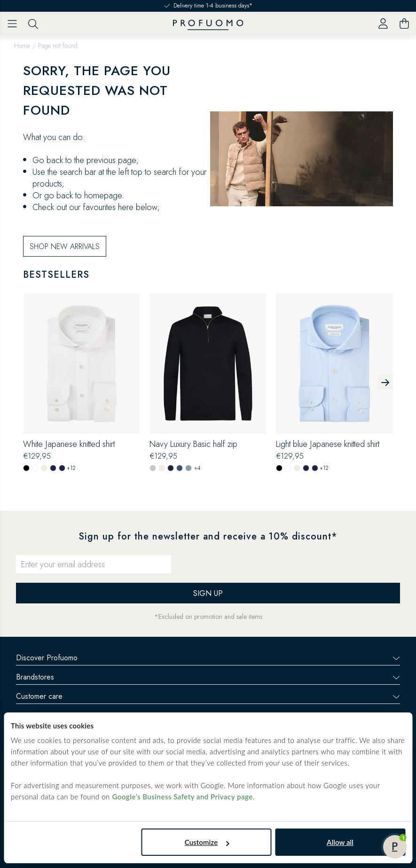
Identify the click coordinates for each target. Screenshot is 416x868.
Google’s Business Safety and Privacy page (182, 797)
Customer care (208, 696)
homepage (103, 195)
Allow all (340, 842)
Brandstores (208, 677)
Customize (207, 842)
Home (22, 46)
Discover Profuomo (208, 658)
